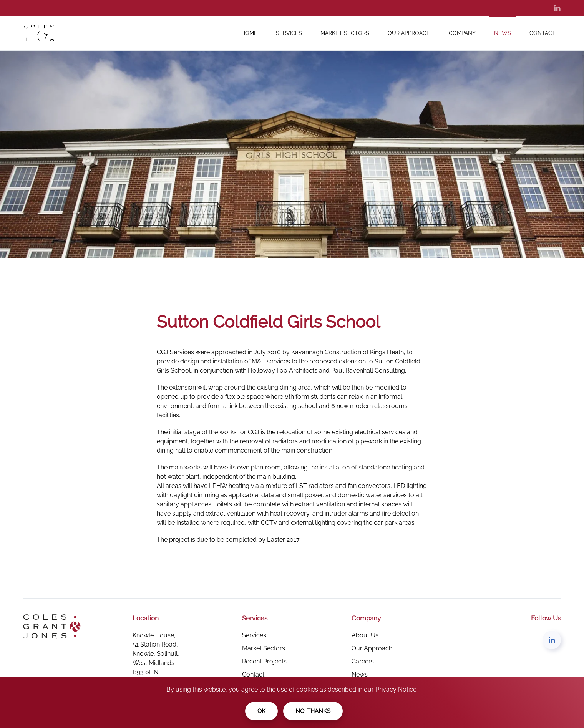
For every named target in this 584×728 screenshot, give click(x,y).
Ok (261, 711)
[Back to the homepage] (44, 33)
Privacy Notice (396, 689)
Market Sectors (345, 33)
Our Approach (409, 33)
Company (462, 33)
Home (249, 33)
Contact (543, 33)
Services (289, 33)
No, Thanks (313, 711)
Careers (363, 661)
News (503, 33)
